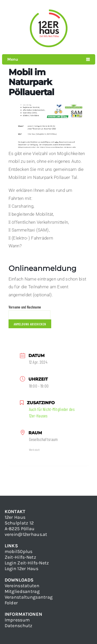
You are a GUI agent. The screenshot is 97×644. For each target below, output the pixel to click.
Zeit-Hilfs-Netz (20, 557)
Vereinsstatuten (22, 586)
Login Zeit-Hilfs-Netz (27, 563)
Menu (13, 59)
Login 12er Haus (21, 569)
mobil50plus (19, 551)
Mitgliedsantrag (22, 591)
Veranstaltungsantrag (29, 597)
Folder (11, 603)
